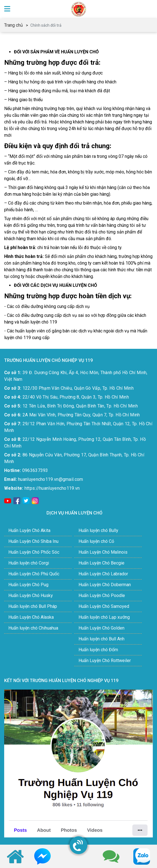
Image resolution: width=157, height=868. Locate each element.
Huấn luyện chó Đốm (98, 650)
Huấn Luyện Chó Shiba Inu (33, 541)
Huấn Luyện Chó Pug (28, 585)
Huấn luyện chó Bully (98, 530)
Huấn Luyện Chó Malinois (103, 552)
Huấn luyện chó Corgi (29, 563)
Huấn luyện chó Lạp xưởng (104, 617)
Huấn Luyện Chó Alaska (31, 617)
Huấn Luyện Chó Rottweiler (105, 661)
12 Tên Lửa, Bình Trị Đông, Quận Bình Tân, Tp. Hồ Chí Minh (71, 406)
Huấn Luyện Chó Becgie (101, 563)
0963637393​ (26, 470)
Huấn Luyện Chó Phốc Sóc (34, 552)
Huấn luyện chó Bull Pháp (33, 606)
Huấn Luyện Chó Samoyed (104, 606)
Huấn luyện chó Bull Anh (101, 639)
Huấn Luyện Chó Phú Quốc (34, 574)
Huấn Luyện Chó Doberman (105, 585)
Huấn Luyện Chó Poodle (102, 595)
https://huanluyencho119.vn (42, 488)
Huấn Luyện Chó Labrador (103, 574)
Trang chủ (14, 25)
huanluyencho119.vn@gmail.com (44, 479)
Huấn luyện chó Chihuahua (33, 628)
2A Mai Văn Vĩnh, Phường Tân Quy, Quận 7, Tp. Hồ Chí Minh (72, 415)
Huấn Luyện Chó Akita (29, 530)
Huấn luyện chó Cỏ (96, 541)
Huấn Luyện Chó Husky (31, 595)
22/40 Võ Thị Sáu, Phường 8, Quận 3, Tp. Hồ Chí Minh (67, 397)
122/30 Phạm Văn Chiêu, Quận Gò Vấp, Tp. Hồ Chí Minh (69, 388)
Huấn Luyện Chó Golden (101, 628)
